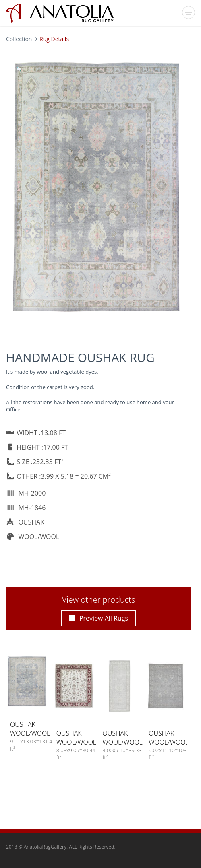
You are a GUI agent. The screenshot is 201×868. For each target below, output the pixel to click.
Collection (19, 39)
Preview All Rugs (98, 618)
